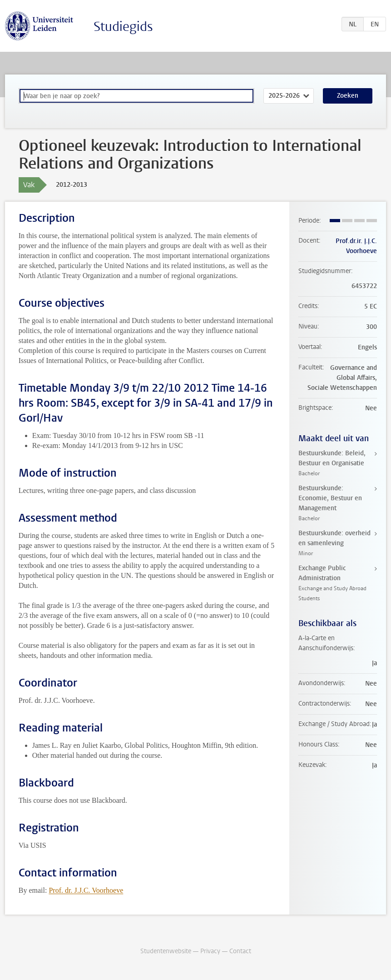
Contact (240, 951)
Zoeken (348, 96)
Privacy (210, 951)
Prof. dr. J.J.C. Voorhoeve (86, 890)
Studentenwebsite (166, 951)
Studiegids (123, 27)
